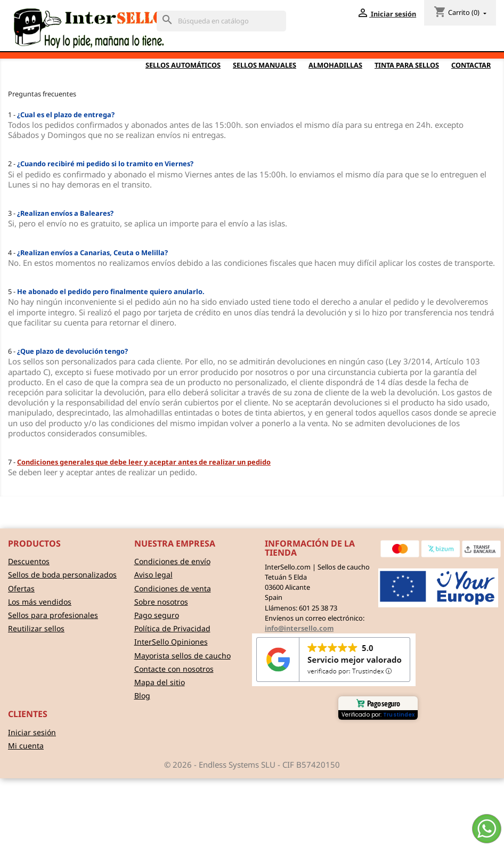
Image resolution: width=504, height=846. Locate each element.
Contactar (471, 65)
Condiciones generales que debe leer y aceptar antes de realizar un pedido (144, 462)
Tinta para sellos (407, 65)
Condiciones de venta (173, 588)
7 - (139, 462)
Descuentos (29, 561)
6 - (68, 351)
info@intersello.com (299, 628)
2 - (101, 164)
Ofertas (21, 588)
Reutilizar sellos (36, 628)
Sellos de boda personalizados (62, 575)
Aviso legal (153, 575)
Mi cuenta (26, 746)
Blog (142, 695)
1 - (61, 115)
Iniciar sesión (32, 732)
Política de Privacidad (172, 628)
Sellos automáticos (183, 65)
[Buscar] (221, 21)
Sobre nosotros (161, 602)
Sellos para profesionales (53, 615)
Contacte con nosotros (174, 669)
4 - (88, 253)
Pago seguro (157, 615)
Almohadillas (335, 65)
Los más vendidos (40, 602)
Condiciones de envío (172, 561)
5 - (106, 291)
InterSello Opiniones (171, 642)
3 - (61, 213)
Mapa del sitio (160, 682)
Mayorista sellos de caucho (182, 656)
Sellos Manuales (265, 65)
